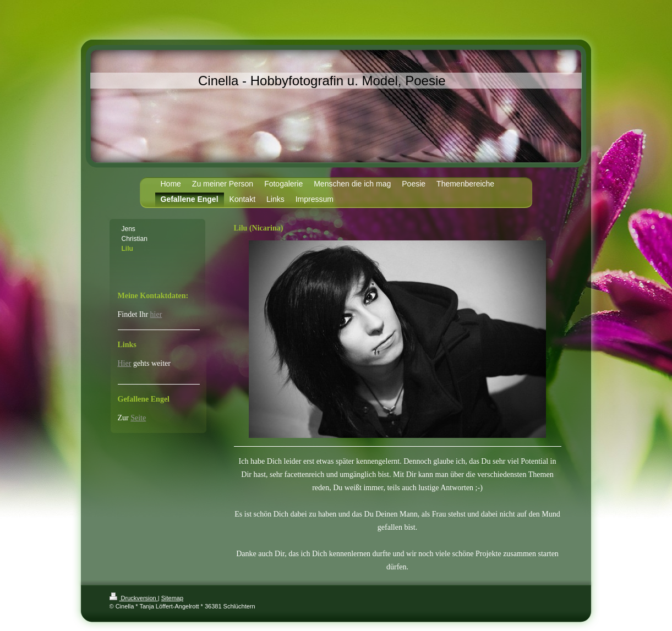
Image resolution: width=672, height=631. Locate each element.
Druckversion (134, 598)
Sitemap (172, 598)
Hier (125, 363)
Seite (138, 418)
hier (156, 314)
